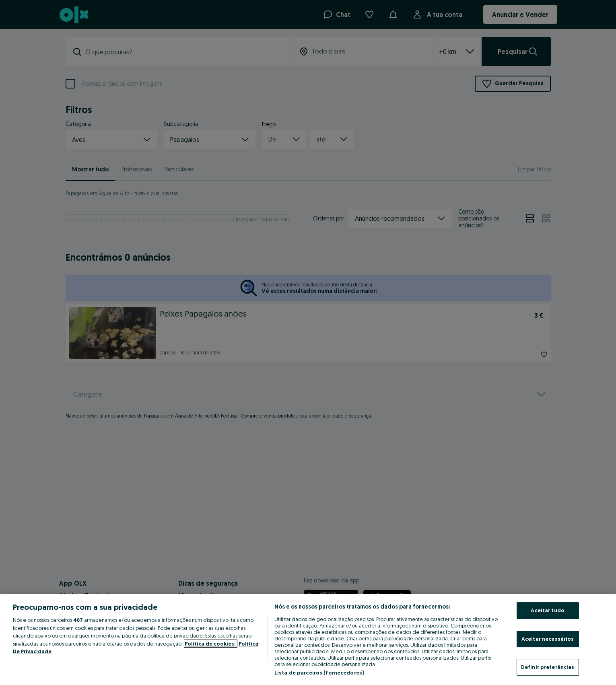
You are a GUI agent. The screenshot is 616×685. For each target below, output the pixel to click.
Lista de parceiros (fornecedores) (319, 673)
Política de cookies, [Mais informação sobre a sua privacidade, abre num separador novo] (211, 644)
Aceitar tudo (548, 610)
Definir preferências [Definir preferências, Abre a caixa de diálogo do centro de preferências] (548, 667)
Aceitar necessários (548, 639)
